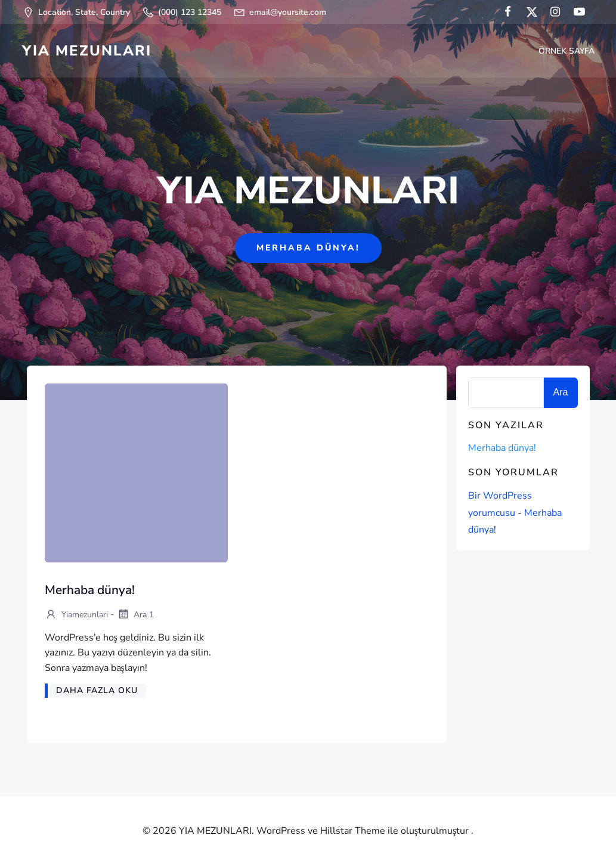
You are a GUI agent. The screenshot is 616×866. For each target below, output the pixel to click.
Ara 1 (135, 615)
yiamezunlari (76, 615)
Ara (561, 392)
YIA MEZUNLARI (87, 51)
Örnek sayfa (567, 51)
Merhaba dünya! (502, 448)
